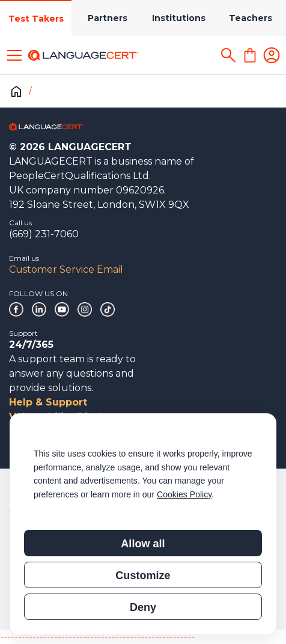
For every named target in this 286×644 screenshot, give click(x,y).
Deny (143, 607)
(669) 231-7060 (44, 234)
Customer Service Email (66, 269)
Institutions (179, 18)
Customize (143, 576)
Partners (108, 18)
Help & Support (48, 402)
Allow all (143, 544)
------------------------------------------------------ (97, 636)
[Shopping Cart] (250, 55)
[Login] (272, 55)
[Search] (228, 55)
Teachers (251, 18)
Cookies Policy (184, 494)
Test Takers (36, 19)
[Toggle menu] (14, 55)
